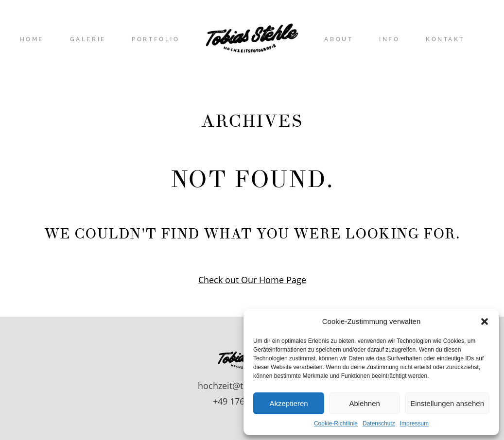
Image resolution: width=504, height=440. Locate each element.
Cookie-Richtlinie (336, 423)
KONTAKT (445, 40)
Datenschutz (379, 423)
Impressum (414, 423)
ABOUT (339, 40)
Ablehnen (364, 403)
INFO (389, 40)
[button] (485, 322)
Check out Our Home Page (252, 280)
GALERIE (88, 40)
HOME (32, 40)
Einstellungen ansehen (447, 403)
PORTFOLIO (156, 40)
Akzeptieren (288, 403)
